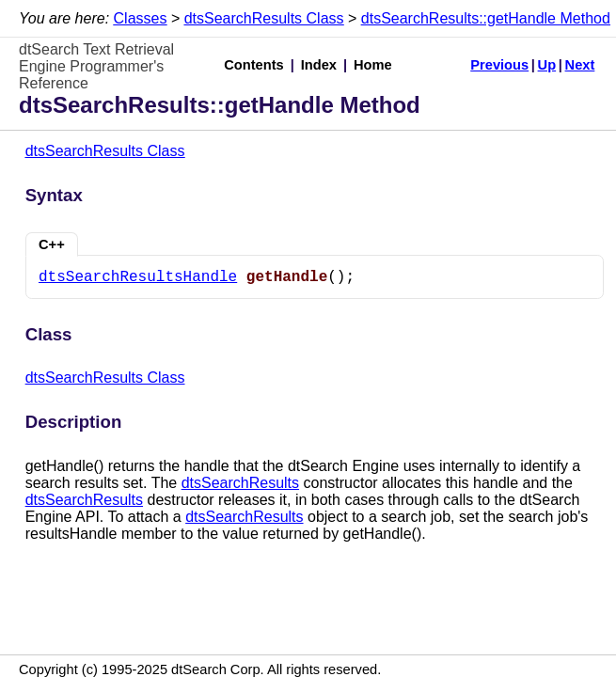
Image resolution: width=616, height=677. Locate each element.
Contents (254, 65)
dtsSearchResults (240, 483)
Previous (499, 65)
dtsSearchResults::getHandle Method (486, 18)
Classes (141, 18)
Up (547, 65)
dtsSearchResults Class (264, 18)
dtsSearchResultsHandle (138, 277)
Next (580, 65)
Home (373, 65)
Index (319, 65)
